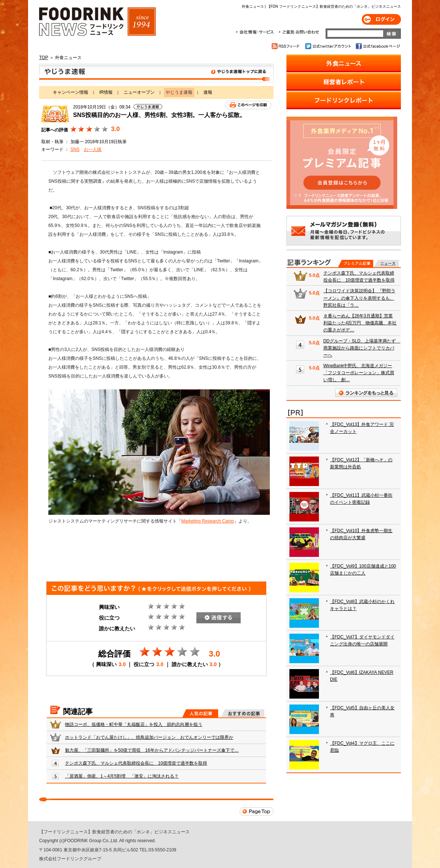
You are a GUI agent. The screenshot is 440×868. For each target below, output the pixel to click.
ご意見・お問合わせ (299, 32)
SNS (75, 149)
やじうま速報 (156, 73)
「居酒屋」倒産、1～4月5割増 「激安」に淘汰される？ (122, 776)
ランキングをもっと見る (366, 393)
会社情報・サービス (256, 32)
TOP (44, 58)
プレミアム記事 (356, 263)
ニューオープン (139, 92)
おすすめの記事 (243, 713)
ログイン (381, 19)
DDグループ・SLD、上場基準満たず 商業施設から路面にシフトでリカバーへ (362, 348)
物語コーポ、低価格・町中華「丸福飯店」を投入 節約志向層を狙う (134, 724)
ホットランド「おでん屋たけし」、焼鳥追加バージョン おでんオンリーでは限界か (149, 737)
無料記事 (387, 263)
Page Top (257, 811)
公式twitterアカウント (329, 46)
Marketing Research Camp (208, 521)
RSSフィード (287, 46)
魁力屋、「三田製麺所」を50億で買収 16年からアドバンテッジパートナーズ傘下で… (152, 750)
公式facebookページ (377, 46)
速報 (208, 92)
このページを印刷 (248, 105)
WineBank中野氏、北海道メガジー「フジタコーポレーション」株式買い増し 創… (359, 373)
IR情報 (106, 92)
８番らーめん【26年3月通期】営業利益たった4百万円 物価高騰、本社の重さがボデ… (360, 323)
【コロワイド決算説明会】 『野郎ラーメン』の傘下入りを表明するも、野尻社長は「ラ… (359, 298)
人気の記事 (200, 713)
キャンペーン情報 (71, 92)
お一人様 (93, 149)
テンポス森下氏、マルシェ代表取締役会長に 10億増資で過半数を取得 (136, 763)
